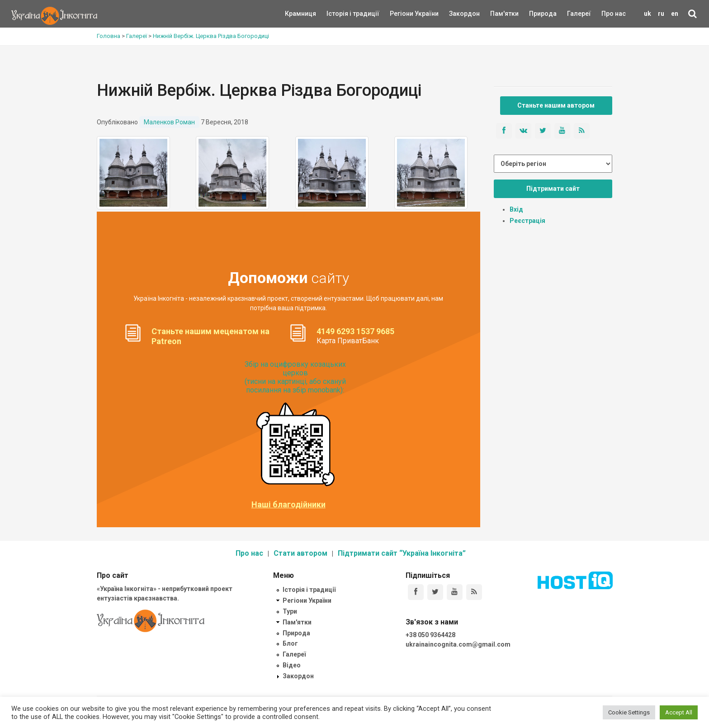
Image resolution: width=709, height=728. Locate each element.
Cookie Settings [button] (629, 712)
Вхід (516, 209)
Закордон (457, 14)
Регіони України (402, 14)
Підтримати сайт (553, 189)
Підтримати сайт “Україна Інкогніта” (402, 553)
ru (661, 14)
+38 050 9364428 (430, 635)
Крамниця (300, 14)
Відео (292, 665)
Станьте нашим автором (556, 105)
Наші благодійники (288, 505)
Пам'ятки (497, 14)
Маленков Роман (169, 122)
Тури (290, 611)
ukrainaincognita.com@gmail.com (458, 644)
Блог (290, 643)
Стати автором (300, 553)
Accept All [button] (679, 712)
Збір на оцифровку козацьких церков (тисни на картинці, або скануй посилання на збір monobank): (295, 377)
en (675, 14)
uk (648, 14)
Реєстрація (527, 221)
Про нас (614, 14)
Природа (536, 14)
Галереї (579, 14)
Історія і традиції (340, 14)
